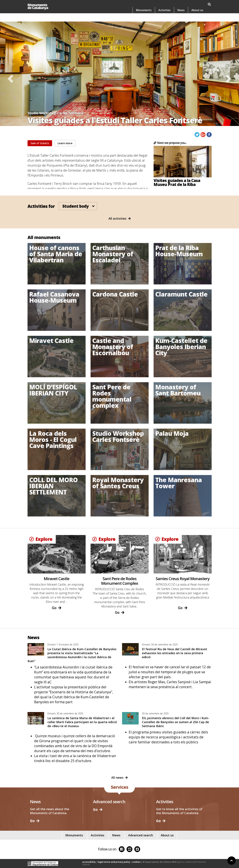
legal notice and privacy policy (114, 862)
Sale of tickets (40, 143)
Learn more (65, 143)
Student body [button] (77, 206)
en (200, 4)
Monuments (144, 18)
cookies (136, 862)
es (191, 4)
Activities (165, 18)
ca (182, 4)
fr (208, 4)
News (181, 18)
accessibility (89, 862)
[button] (10, 79)
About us (197, 18)
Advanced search (141, 835)
